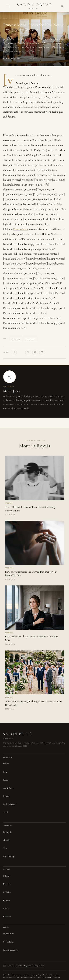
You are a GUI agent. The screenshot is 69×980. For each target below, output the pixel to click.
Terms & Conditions (11, 950)
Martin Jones (11, 391)
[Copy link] (14, 352)
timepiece (30, 339)
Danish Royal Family (28, 19)
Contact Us (7, 832)
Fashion (50, 19)
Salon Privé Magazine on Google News (30, 966)
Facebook (7, 884)
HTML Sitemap (9, 856)
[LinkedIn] (42, 352)
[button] (8, 6)
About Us (7, 840)
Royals (7, 19)
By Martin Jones (12, 59)
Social (5, 812)
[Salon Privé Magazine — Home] (34, 6)
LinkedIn (6, 909)
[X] (28, 352)
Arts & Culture (9, 788)
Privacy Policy (8, 934)
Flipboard (7, 917)
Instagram (7, 876)
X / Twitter (7, 892)
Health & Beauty (9, 804)
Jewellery (16, 339)
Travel (5, 772)
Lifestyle (6, 796)
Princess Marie (21, 229)
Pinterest (6, 900)
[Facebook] (35, 352)
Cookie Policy (8, 942)
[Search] (62, 6)
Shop (5, 848)
